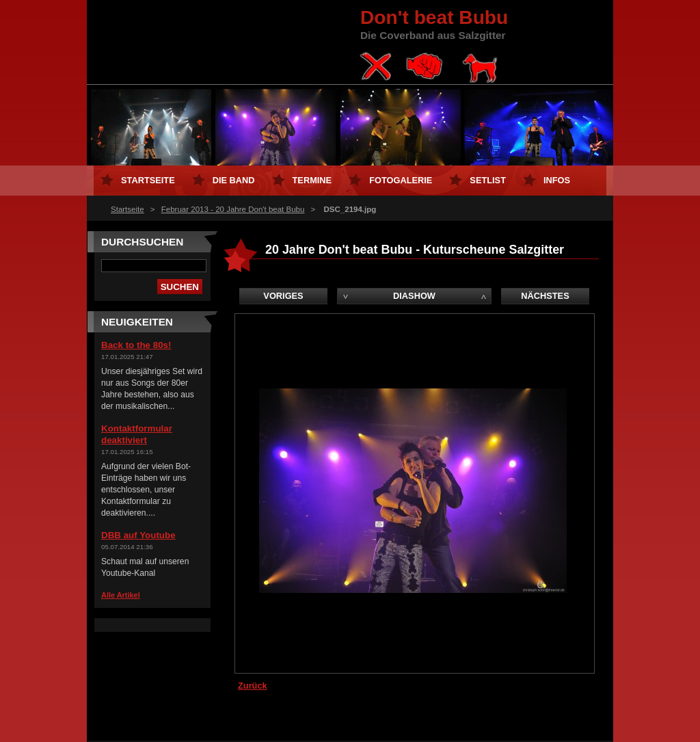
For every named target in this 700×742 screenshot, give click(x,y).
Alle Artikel (121, 595)
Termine (312, 180)
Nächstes (545, 296)
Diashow (414, 296)
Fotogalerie (401, 180)
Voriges (283, 296)
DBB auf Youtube (138, 535)
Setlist (488, 180)
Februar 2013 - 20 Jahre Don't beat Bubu (233, 209)
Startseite (127, 209)
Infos (557, 180)
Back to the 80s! (136, 345)
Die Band (234, 180)
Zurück (253, 686)
